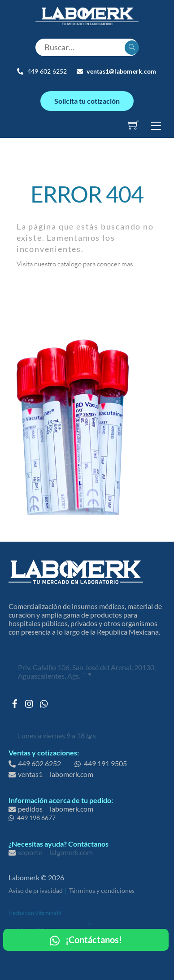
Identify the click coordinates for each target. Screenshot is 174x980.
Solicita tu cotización (87, 101)
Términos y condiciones (102, 890)
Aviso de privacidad (36, 890)
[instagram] (30, 701)
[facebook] (15, 701)
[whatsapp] (44, 701)
